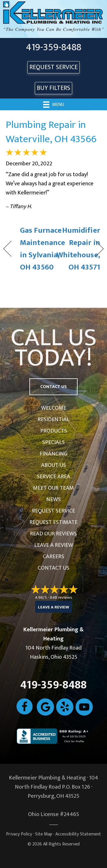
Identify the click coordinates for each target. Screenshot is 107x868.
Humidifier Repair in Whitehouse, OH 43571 (78, 249)
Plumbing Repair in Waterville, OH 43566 (51, 132)
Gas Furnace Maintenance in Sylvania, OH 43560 (43, 249)
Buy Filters (53, 88)
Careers (53, 556)
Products (54, 431)
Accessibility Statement (78, 834)
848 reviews (61, 597)
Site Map (44, 834)
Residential (54, 419)
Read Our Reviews (53, 534)
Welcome (54, 408)
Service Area (53, 477)
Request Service (53, 511)
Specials (53, 442)
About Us (53, 465)
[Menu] (53, 104)
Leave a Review (54, 545)
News (53, 499)
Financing (53, 454)
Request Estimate (53, 522)
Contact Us (53, 568)
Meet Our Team (53, 488)
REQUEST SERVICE (53, 67)
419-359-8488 (54, 47)
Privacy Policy (19, 834)
